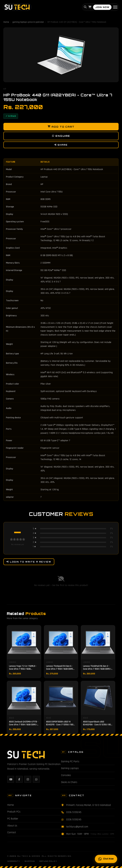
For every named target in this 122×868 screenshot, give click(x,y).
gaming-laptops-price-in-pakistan (28, 22)
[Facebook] (19, 779)
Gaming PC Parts (70, 762)
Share (61, 145)
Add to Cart (61, 127)
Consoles (66, 775)
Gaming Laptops (70, 768)
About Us (12, 826)
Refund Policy (48, 861)
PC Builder (13, 819)
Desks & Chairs (69, 782)
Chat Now (106, 859)
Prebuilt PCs (14, 812)
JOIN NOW (102, 7)
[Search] (85, 7)
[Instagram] (28, 779)
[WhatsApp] (36, 779)
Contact (12, 832)
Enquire (61, 136)
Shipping (30, 861)
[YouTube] (11, 779)
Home (6, 22)
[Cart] (90, 7)
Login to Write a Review (29, 562)
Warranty (14, 861)
